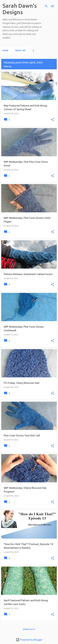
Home (5, 50)
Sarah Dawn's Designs (20, 9)
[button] (52, 120)
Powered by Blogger (29, 640)
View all (8, 66)
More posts (29, 629)
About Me (20, 50)
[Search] (46, 6)
